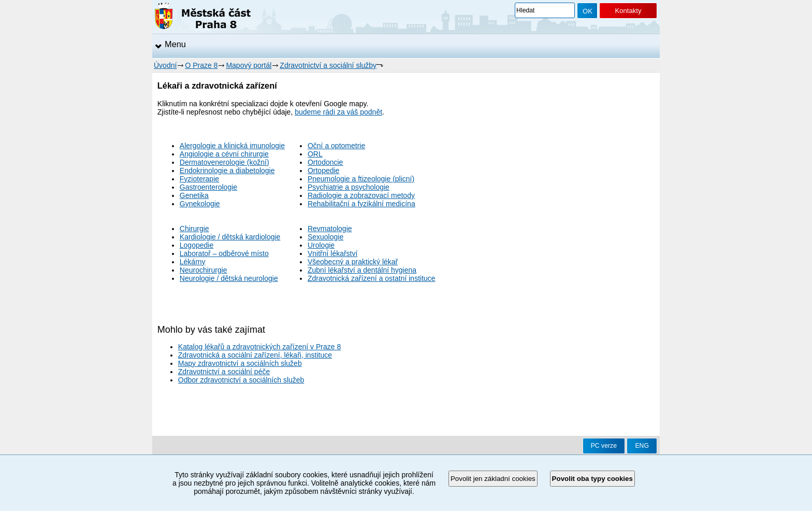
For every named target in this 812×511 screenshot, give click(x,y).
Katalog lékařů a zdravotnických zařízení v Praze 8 (259, 347)
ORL (315, 154)
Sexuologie (325, 237)
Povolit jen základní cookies (493, 479)
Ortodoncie (325, 162)
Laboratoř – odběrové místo (224, 253)
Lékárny (193, 262)
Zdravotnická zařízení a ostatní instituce (372, 278)
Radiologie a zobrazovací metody (361, 195)
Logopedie (197, 245)
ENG (642, 446)
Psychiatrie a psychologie (349, 187)
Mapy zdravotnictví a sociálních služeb (240, 363)
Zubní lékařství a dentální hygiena (362, 270)
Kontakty (628, 11)
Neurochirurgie (204, 270)
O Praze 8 (201, 65)
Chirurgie (194, 229)
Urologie (321, 245)
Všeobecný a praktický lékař (353, 262)
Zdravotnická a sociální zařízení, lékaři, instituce (255, 355)
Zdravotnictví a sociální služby (328, 65)
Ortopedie (323, 171)
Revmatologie (330, 229)
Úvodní (165, 65)
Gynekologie (200, 204)
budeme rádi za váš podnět (338, 112)
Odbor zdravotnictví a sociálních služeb (241, 380)
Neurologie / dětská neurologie (229, 278)
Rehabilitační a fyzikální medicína (361, 204)
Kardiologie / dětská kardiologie (230, 237)
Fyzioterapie (199, 179)
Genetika (194, 195)
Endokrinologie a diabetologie (227, 171)
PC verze (604, 446)
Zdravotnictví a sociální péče (224, 372)
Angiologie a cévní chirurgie (224, 154)
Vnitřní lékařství (332, 253)
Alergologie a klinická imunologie (232, 146)
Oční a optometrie (336, 146)
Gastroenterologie (208, 187)
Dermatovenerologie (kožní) (224, 162)
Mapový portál (249, 65)
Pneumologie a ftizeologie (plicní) (361, 179)
